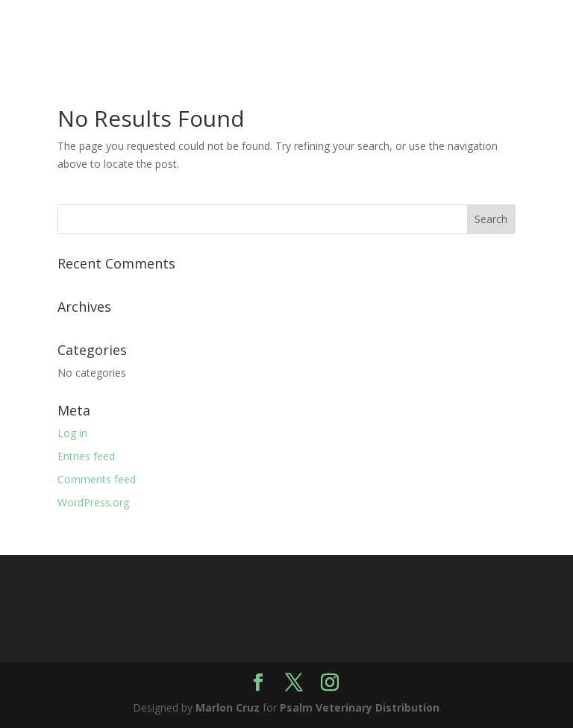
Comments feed (97, 479)
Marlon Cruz (228, 707)
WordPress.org (93, 502)
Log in (72, 433)
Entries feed (86, 456)
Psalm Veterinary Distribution (360, 707)
